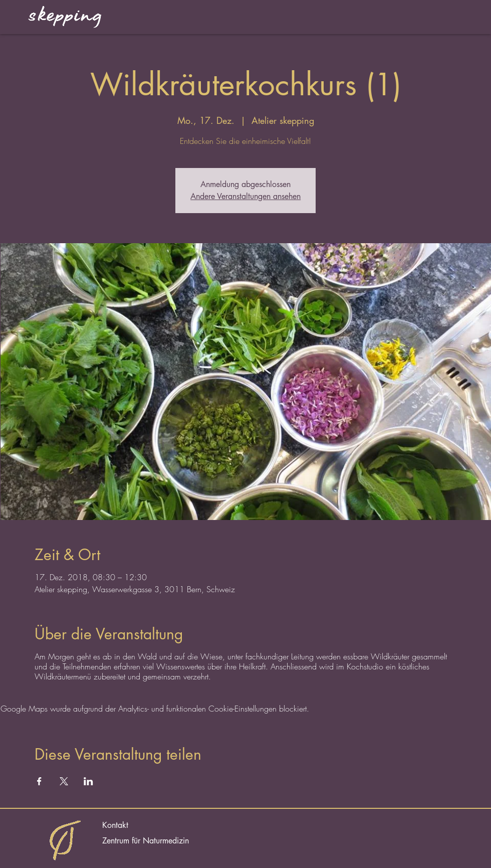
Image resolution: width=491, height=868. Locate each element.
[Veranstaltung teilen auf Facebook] (39, 781)
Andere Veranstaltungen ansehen (245, 196)
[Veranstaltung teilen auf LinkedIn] (88, 781)
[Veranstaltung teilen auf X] (64, 781)
